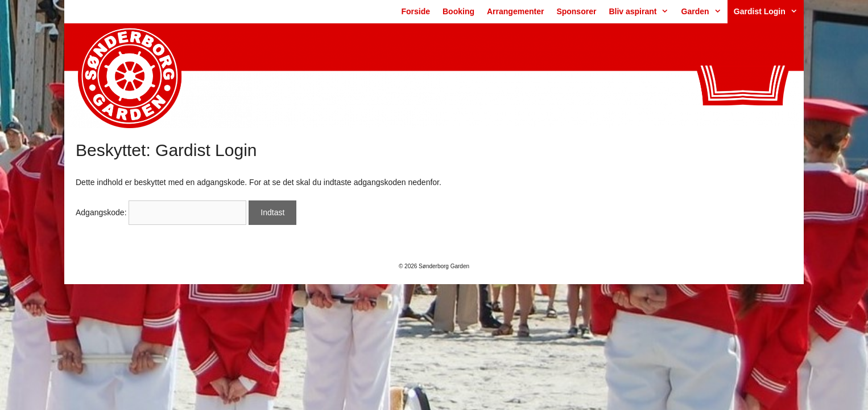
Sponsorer (576, 11)
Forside (416, 11)
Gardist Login (769, 12)
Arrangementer (515, 11)
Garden (704, 12)
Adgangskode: (161, 212)
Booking (458, 11)
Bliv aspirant (642, 12)
